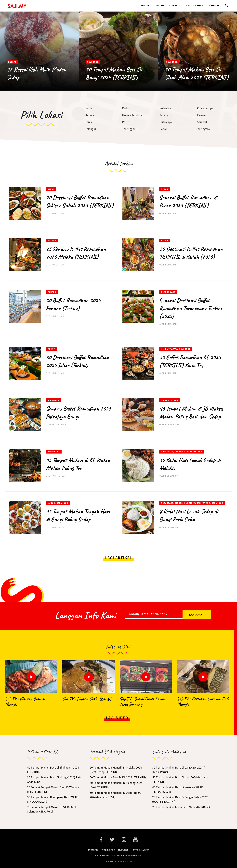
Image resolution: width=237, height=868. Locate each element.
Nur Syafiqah (172, 424)
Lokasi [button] (174, 5)
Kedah (126, 108)
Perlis (126, 122)
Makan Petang (202, 503)
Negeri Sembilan (133, 115)
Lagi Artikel (119, 558)
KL (162, 349)
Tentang (93, 850)
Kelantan (165, 108)
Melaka (89, 115)
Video (160, 5)
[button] (227, 6)
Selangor (93, 62)
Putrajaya (166, 122)
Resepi (12, 62)
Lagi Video (117, 718)
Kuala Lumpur (206, 108)
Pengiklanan (195, 5)
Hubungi (123, 850)
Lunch (188, 452)
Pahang (164, 115)
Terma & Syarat (140, 850)
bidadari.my (111, 861)
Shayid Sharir (59, 424)
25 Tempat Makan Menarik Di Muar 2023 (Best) (181, 807)
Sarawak (202, 122)
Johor (88, 108)
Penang (202, 115)
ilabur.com (126, 861)
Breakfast (167, 452)
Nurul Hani (58, 213)
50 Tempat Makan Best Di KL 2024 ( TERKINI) (118, 777)
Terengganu (130, 129)
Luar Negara (202, 129)
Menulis (214, 5)
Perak (88, 122)
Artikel (146, 5)
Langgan (196, 614)
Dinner (165, 400)
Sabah (164, 129)
